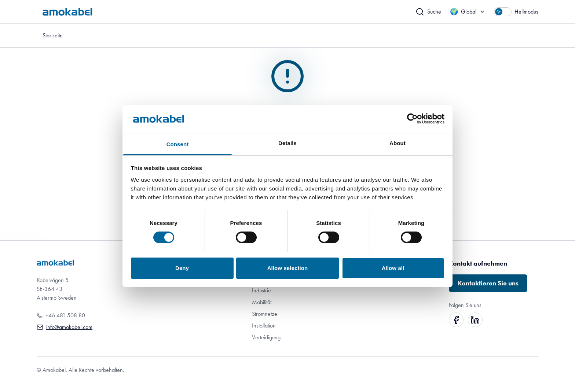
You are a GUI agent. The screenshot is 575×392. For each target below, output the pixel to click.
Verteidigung (266, 337)
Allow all (393, 268)
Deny (182, 268)
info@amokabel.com (69, 327)
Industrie (261, 290)
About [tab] (398, 143)
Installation (264, 326)
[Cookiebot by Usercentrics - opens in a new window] (412, 119)
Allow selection (288, 268)
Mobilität (262, 302)
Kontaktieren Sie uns (488, 283)
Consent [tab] (178, 144)
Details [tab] (287, 143)
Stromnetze (265, 314)
